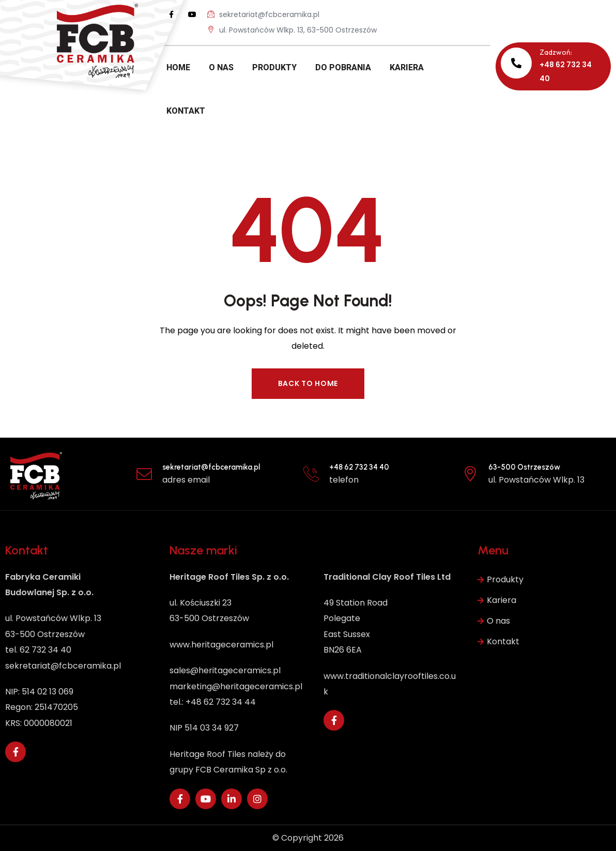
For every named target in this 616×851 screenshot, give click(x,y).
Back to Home (308, 383)
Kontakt (498, 642)
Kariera (497, 600)
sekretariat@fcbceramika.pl (263, 14)
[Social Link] (172, 14)
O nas (494, 621)
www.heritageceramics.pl (221, 645)
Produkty (501, 580)
